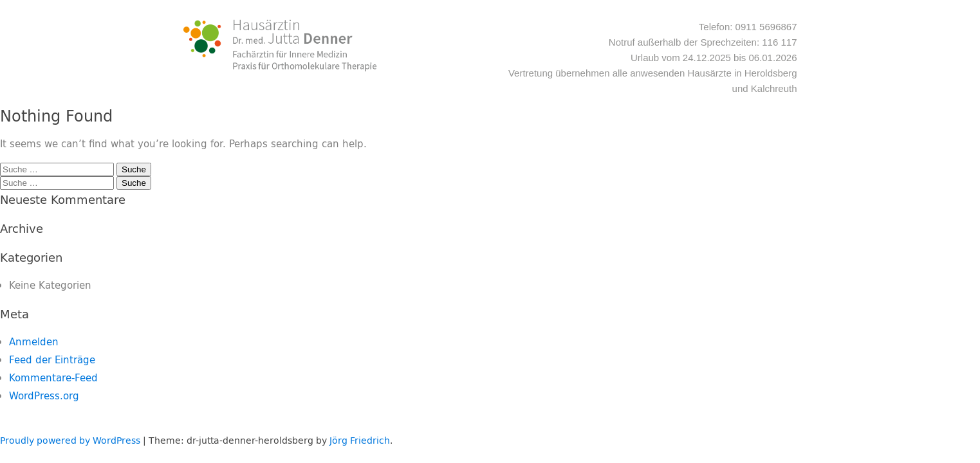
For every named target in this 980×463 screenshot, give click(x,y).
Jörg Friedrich (360, 440)
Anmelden (34, 342)
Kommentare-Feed (53, 378)
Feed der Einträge (52, 360)
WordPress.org (44, 396)
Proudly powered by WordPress (70, 440)
